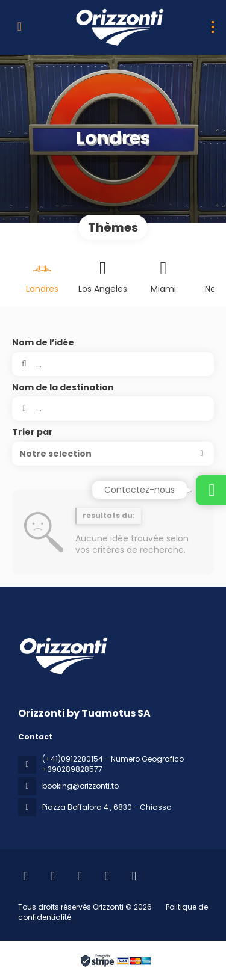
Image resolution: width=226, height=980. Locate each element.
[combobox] (113, 408)
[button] (113, 454)
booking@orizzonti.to (80, 786)
